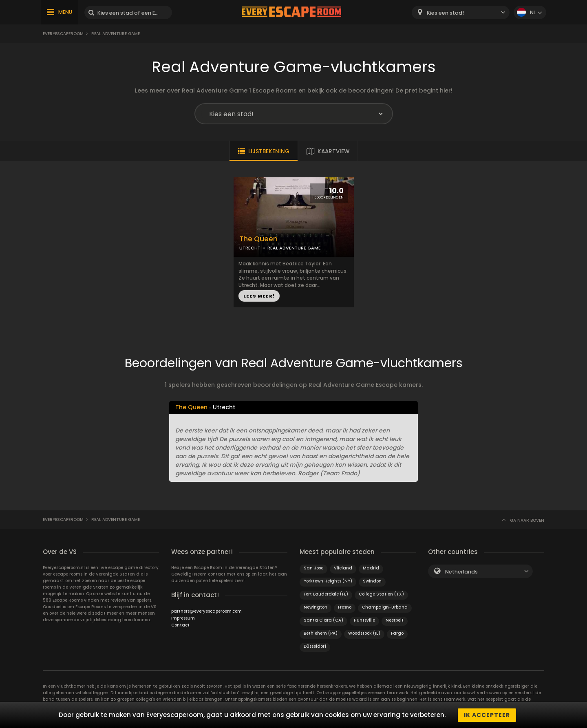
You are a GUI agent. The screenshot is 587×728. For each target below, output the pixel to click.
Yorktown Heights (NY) (328, 581)
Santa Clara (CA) (323, 620)
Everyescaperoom (63, 34)
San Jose (313, 568)
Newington (316, 607)
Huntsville (364, 620)
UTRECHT (250, 248)
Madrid (371, 568)
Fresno (345, 607)
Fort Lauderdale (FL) (326, 594)
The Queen (258, 239)
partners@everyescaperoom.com (206, 611)
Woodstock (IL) (364, 633)
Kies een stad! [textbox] (445, 13)
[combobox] (461, 12)
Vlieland (343, 568)
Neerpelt (395, 620)
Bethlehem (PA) (321, 633)
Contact (180, 625)
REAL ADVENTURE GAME (294, 248)
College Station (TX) (381, 594)
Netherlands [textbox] (461, 572)
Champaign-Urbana (385, 607)
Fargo (397, 633)
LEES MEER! (259, 296)
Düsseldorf (315, 646)
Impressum (183, 618)
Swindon (372, 581)
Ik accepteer (487, 715)
